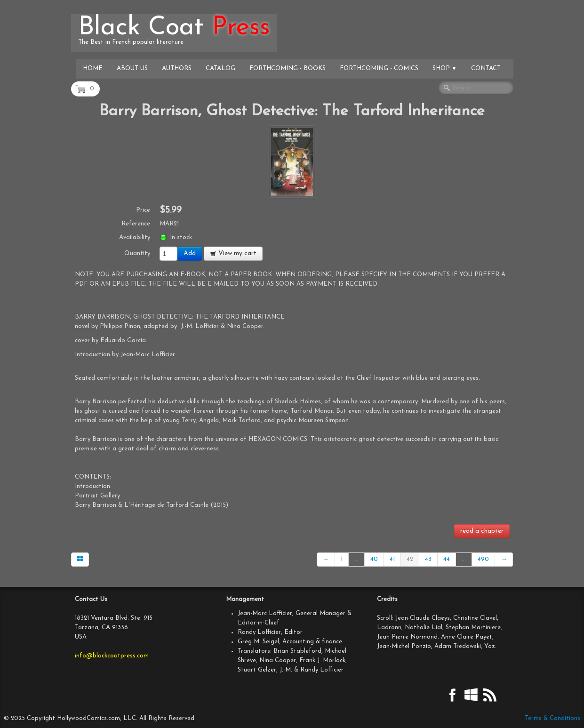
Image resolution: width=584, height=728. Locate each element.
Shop (445, 68)
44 (447, 559)
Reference (136, 224)
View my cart (233, 253)
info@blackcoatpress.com (112, 656)
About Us (132, 68)
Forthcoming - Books (288, 68)
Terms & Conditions (552, 718)
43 (428, 559)
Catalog (220, 68)
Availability (135, 237)
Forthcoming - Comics (379, 68)
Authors (177, 68)
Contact (486, 68)
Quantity (137, 253)
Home (93, 68)
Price (143, 210)
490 (483, 559)
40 (374, 559)
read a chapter (482, 531)
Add (190, 253)
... (356, 559)
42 (410, 559)
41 (392, 559)
